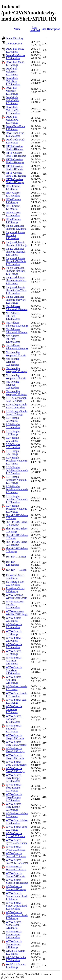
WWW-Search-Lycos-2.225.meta (15, 835)
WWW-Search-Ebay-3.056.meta (15, 757)
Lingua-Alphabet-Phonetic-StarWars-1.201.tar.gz (16, 300)
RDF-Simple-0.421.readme (13, 446)
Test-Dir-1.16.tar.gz (16, 570)
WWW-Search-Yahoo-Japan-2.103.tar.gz (14, 944)
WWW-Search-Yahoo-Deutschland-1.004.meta (17, 896)
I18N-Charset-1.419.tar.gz (13, 221)
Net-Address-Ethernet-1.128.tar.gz (17, 324)
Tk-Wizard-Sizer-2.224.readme (15, 583)
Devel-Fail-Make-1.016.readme (15, 57)
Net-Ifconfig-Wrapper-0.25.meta (16, 354)
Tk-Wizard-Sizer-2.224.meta (15, 576)
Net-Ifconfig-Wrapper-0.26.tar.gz (16, 393)
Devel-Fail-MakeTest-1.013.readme (13, 81)
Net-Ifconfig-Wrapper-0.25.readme (13, 362)
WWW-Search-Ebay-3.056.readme (16, 763)
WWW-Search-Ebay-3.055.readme (16, 743)
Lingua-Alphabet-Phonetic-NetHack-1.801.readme (16, 261)
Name (17, 29)
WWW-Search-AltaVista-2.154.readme (14, 670)
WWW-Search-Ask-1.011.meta (17, 688)
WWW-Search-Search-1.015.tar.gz (16, 868)
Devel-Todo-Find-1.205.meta (15, 128)
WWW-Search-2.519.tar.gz (14, 652)
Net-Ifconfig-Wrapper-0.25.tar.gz (16, 370)
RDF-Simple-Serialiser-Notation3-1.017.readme (17, 470)
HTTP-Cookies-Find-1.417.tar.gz (15, 181)
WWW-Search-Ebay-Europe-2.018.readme (14, 778)
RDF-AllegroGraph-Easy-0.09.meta (17, 399)
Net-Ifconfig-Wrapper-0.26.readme (13, 385)
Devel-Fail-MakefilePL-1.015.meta (13, 100)
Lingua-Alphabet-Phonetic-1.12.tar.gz (16, 244)
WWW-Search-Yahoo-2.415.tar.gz (16, 888)
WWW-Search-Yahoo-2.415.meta (15, 875)
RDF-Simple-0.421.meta (13, 439)
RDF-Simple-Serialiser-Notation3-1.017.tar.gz (17, 480)
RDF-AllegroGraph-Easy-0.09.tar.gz (17, 413)
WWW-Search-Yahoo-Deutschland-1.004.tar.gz (17, 915)
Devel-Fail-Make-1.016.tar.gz (15, 63)
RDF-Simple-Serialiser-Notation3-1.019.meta (17, 489)
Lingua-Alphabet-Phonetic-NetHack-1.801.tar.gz (16, 271)
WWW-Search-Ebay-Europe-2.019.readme (14, 797)
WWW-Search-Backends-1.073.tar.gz (14, 729)
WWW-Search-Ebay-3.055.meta (15, 737)
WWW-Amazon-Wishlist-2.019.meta (16, 596)
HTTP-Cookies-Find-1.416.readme (16, 154)
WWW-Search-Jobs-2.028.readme (17, 822)
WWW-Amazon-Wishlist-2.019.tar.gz (17, 613)
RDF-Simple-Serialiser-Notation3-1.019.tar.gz (17, 509)
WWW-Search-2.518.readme (14, 626)
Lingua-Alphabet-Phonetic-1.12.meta (16, 227)
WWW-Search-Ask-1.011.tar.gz (17, 701)
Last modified (35, 29)
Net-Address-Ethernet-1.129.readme (13, 339)
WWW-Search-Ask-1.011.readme (17, 695)
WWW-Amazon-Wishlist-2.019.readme (15, 604)
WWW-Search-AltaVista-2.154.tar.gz (14, 680)
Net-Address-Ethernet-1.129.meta (17, 331)
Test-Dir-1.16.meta (16, 557)
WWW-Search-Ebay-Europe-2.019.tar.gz (14, 807)
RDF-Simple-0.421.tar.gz (13, 452)
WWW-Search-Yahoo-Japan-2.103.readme (14, 934)
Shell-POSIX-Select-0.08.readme (17, 523)
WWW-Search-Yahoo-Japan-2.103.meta (14, 925)
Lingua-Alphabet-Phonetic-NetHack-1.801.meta (16, 252)
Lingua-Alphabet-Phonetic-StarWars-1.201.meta (16, 280)
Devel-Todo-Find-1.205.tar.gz (15, 141)
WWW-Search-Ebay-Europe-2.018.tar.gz (14, 788)
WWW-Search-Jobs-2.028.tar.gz (17, 828)
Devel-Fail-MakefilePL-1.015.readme (13, 110)
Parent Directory (15, 38)
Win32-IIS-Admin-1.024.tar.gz (16, 965)
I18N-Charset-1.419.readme (13, 214)
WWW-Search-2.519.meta (14, 639)
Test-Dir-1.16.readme (12, 563)
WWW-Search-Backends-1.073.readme (14, 719)
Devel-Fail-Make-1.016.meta (15, 50)
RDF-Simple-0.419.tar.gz (13, 433)
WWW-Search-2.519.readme (14, 646)
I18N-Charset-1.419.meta (13, 207)
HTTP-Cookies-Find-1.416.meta (15, 148)
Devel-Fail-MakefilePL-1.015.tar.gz (13, 120)
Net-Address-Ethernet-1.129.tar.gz (17, 347)
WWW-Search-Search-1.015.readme (17, 861)
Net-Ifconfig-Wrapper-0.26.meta (16, 376)
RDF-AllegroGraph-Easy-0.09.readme (17, 406)
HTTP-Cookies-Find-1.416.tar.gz (15, 161)
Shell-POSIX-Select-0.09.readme (17, 543)
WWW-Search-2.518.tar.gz (14, 633)
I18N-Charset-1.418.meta (13, 187)
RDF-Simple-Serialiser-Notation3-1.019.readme (17, 499)
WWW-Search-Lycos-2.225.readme (17, 841)
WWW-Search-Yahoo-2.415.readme (17, 881)
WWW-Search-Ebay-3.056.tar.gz (15, 770)
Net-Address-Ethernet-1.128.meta (17, 308)
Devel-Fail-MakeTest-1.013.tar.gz (12, 91)
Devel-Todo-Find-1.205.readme (15, 134)
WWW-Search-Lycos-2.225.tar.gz (16, 848)
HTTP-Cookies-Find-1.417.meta (15, 168)
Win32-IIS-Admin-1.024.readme (16, 959)
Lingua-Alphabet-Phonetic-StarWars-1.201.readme (16, 290)
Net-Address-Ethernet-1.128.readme (13, 316)
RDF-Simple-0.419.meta (13, 419)
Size (44, 29)
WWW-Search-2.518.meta (14, 619)
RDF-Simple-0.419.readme (13, 426)
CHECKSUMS (14, 44)
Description (54, 29)
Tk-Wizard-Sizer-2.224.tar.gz (15, 590)
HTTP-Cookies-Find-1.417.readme (16, 174)
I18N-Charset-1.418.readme (13, 194)
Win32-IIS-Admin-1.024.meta (16, 952)
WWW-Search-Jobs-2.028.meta (17, 815)
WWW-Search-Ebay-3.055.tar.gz (15, 750)
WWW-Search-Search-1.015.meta (16, 855)
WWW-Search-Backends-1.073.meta (14, 709)
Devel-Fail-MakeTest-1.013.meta (12, 72)
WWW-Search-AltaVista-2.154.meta (14, 661)
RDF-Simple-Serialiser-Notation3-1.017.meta (17, 461)
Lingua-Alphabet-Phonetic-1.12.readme (15, 235)
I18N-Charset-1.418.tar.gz (13, 201)
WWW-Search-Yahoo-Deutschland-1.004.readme (17, 906)
